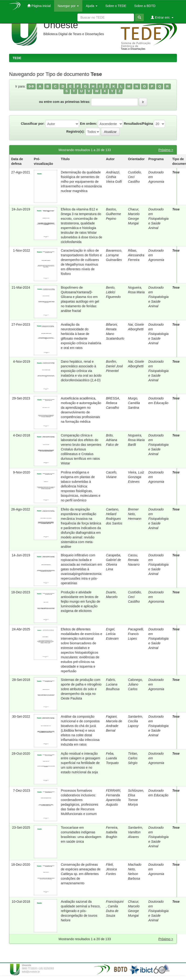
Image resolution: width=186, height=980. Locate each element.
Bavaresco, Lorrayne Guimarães (114, 255)
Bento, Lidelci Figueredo (113, 292)
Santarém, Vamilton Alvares (136, 832)
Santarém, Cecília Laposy (136, 721)
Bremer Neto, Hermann (135, 514)
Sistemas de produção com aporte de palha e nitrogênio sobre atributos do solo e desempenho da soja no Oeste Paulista (81, 689)
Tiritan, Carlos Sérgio (133, 758)
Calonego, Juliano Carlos (135, 684)
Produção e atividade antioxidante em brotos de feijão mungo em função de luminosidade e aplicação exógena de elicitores (81, 602)
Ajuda (92, 6)
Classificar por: (33, 124)
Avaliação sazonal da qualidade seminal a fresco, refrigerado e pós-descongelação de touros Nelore (81, 911)
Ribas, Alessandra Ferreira (136, 255)
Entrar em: (162, 17)
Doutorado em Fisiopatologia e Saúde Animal (158, 219)
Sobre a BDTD (144, 6)
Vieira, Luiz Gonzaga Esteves (136, 477)
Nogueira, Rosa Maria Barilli (136, 440)
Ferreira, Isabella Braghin (112, 832)
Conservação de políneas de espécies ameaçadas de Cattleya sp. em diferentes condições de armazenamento (81, 874)
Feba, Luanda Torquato (112, 758)
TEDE (17, 58)
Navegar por (68, 6)
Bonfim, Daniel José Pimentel (114, 366)
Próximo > (166, 150)
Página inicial (39, 6)
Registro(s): (76, 132)
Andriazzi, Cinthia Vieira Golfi (114, 177)
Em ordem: (88, 124)
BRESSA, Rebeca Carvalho (113, 403)
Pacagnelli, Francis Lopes (136, 634)
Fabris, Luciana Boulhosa (113, 684)
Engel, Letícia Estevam (112, 634)
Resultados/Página (138, 124)
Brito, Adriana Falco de (112, 440)
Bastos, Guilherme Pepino (113, 214)
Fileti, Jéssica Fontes (111, 869)
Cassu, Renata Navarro (134, 560)
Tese (176, 172)
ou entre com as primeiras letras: (65, 102)
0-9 (31, 86)
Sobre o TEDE (115, 6)
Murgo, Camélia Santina (134, 403)
